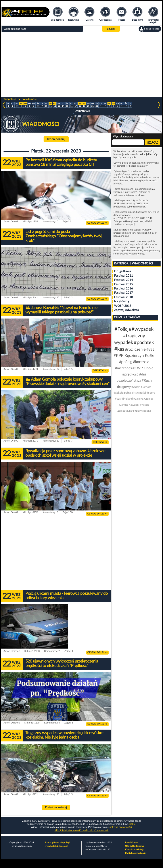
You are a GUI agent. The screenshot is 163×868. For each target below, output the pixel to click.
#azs (118, 399)
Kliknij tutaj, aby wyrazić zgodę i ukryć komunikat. (82, 830)
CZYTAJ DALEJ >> (97, 223)
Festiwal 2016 (124, 289)
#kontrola (141, 362)
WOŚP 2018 (123, 306)
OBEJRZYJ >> (100, 370)
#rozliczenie (135, 350)
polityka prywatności (121, 827)
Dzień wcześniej (56, 807)
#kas (119, 349)
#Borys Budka (143, 411)
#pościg (126, 362)
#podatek (144, 342)
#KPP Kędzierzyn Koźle (134, 356)
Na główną (122, 301)
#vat (150, 350)
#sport (151, 393)
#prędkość (130, 374)
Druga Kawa (123, 271)
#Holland (127, 399)
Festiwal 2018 (124, 297)
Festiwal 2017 (124, 293)
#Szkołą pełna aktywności (130, 393)
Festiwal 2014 (124, 280)
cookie (132, 824)
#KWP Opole (143, 368)
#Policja (123, 329)
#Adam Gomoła (141, 387)
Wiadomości (30, 99)
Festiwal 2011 (124, 276)
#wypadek (143, 329)
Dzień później (56, 139)
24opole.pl (10, 99)
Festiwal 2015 (124, 284)
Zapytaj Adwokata (127, 310)
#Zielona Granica (143, 399)
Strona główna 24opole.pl (57, 843)
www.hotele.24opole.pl (56, 846)
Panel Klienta (132, 843)
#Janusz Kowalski (129, 405)
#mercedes (123, 368)
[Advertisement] (81, 64)
